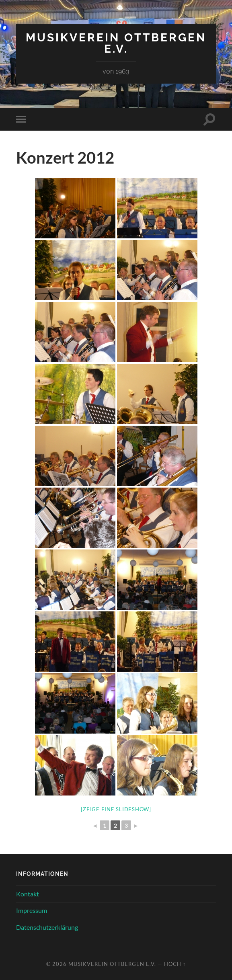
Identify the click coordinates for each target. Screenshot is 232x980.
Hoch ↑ (175, 964)
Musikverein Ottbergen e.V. (116, 43)
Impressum (32, 910)
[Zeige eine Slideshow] (116, 809)
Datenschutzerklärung (47, 927)
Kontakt (28, 894)
